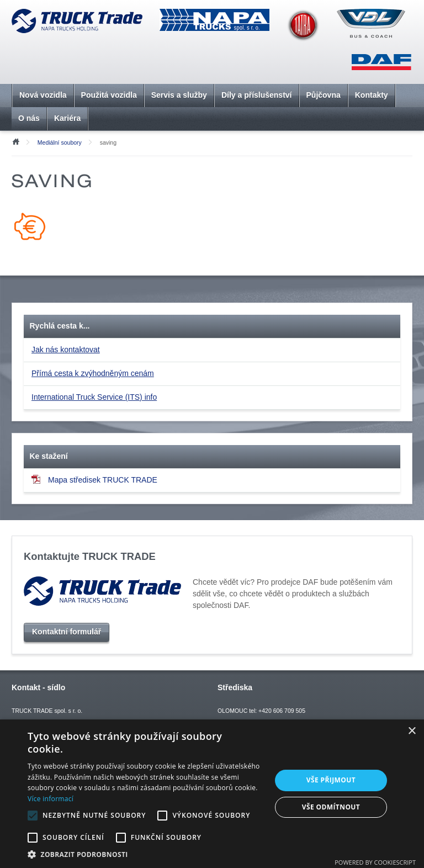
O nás (29, 118)
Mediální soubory (60, 142)
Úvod (15, 141)
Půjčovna (324, 95)
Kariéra (67, 118)
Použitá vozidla (109, 95)
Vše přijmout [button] (331, 780)
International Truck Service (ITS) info (94, 397)
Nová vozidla (43, 95)
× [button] (412, 731)
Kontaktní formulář (67, 632)
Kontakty (372, 95)
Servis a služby (179, 95)
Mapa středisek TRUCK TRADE (94, 480)
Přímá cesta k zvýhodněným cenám (93, 373)
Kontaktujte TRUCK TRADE (90, 556)
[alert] (212, 794)
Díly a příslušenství (257, 95)
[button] (146, 854)
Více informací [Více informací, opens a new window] (51, 799)
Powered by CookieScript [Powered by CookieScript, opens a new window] (375, 862)
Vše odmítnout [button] (331, 807)
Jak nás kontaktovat (66, 350)
